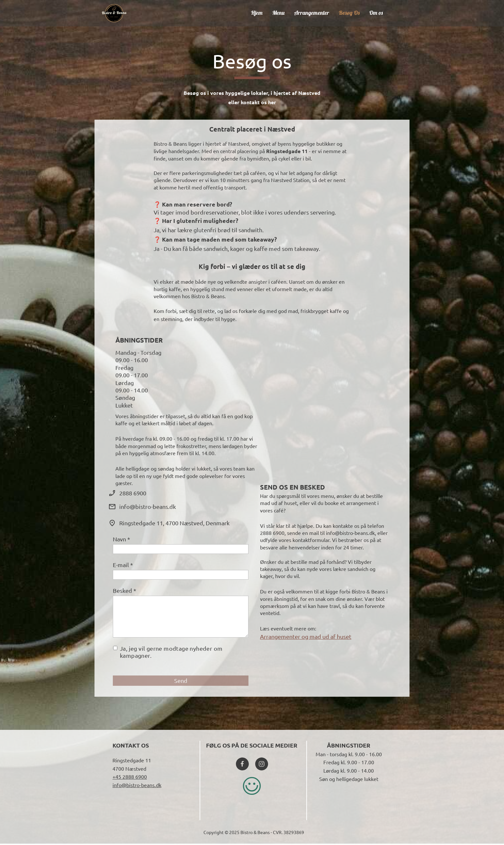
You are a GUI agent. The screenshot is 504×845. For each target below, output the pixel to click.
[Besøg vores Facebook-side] (242, 764)
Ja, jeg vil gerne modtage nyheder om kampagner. (171, 652)
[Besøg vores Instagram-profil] (262, 764)
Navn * (122, 539)
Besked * (125, 590)
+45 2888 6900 (130, 776)
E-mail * (123, 565)
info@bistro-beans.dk (137, 785)
